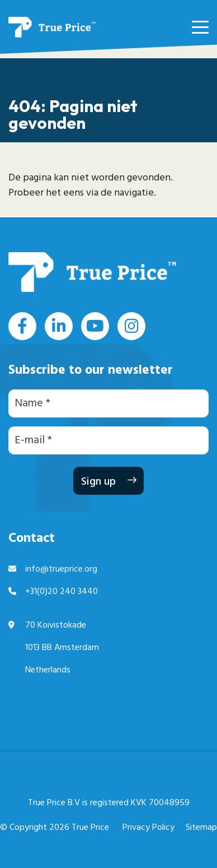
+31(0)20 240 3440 (62, 592)
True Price (90, 828)
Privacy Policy (148, 828)
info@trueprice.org (61, 569)
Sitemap (201, 828)
